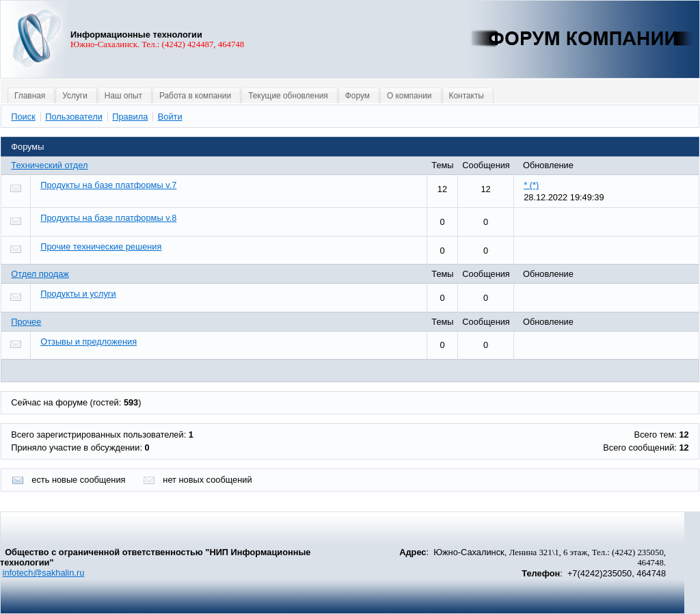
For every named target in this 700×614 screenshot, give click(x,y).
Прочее (26, 322)
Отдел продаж (40, 274)
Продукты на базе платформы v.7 (108, 185)
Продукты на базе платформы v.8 (108, 218)
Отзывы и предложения (89, 342)
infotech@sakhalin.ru (44, 573)
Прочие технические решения (101, 246)
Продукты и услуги (78, 294)
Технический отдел (49, 165)
